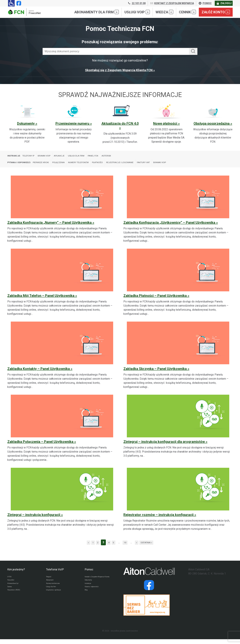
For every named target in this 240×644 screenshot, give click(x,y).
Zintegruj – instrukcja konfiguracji (34, 520)
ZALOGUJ (224, 3)
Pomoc (89, 574)
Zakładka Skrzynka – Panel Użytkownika (155, 373)
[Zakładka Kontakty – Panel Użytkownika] (62, 359)
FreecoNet (12, 586)
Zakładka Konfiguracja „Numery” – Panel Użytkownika (50, 227)
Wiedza (164, 12)
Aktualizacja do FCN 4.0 (120, 123)
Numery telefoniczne (56, 590)
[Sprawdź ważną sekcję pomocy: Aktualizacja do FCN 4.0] (120, 124)
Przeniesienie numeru (73, 123)
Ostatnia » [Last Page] (152, 547)
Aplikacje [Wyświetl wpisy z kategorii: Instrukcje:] (74, 157)
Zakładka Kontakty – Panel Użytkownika (39, 373)
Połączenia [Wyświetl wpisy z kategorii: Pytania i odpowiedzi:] (74, 166)
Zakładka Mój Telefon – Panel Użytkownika (41, 300)
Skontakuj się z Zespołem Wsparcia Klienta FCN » (120, 70)
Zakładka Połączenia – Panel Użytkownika (40, 446)
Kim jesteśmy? (16, 574)
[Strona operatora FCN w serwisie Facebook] (18, 3)
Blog (87, 601)
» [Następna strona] (139, 547)
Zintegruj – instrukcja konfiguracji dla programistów (164, 446)
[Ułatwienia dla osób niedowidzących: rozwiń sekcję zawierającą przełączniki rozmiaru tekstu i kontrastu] (11, 3)
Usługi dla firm (53, 594)
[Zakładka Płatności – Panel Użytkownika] (178, 286)
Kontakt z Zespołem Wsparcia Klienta (99, 583)
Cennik (187, 12)
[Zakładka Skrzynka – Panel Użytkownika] (178, 359)
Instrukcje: (16, 157)
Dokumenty (26, 123)
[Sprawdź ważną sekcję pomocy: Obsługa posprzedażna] (213, 124)
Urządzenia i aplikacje (57, 598)
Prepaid (50, 582)
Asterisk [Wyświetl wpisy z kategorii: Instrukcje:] (134, 157)
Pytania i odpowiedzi (94, 597)
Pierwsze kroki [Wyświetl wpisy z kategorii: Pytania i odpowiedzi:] (52, 166)
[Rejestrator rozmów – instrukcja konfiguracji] (178, 503)
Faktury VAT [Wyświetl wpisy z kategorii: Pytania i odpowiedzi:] (181, 166)
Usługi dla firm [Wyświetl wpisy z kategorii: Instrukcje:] (96, 157)
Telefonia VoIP (55, 574)
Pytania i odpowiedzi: (23, 166)
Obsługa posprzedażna (212, 123)
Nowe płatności (166, 123)
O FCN (10, 582)
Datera (10, 594)
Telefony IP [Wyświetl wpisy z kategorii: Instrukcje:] (35, 157)
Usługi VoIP (137, 12)
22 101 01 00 (137, 3)
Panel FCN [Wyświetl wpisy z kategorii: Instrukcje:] (117, 157)
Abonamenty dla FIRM (97, 12)
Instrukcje (89, 593)
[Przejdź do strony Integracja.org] (149, 610)
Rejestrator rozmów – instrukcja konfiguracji (158, 520)
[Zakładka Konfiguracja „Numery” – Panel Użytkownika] (62, 213)
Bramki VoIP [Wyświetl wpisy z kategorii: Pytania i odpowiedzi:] (202, 166)
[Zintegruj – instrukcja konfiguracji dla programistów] (178, 432)
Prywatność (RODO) (17, 598)
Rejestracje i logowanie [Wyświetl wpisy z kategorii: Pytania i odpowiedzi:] (152, 166)
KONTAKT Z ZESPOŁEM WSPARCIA (172, 3)
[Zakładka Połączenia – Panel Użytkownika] (62, 432)
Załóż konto (216, 12)
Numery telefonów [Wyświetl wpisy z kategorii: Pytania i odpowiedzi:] (100, 166)
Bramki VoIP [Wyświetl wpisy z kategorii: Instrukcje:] (55, 157)
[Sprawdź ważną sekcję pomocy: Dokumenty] (27, 124)
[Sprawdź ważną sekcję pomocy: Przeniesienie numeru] (74, 124)
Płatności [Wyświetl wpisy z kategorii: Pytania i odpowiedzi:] (124, 166)
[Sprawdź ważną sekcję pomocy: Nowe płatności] (166, 124)
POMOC (205, 3)
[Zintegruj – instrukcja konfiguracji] (62, 503)
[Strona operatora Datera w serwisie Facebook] (149, 590)
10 (126, 547)
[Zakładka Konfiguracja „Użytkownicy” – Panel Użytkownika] (178, 213)
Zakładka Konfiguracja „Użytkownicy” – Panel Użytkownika (169, 227)
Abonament (52, 586)
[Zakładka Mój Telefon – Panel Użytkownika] (62, 286)
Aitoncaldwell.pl (15, 590)
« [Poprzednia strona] (81, 547)
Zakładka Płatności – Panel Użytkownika (155, 300)
